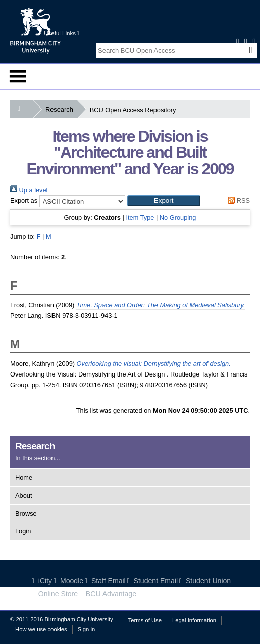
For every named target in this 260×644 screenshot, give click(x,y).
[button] (164, 201)
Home (24, 478)
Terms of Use (145, 620)
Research (61, 109)
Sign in (86, 629)
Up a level (29, 190)
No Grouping (178, 217)
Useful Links (61, 33)
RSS (237, 201)
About (23, 495)
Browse (26, 514)
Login (23, 531)
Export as (24, 201)
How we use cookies (41, 629)
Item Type (140, 217)
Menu (18, 76)
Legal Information (194, 620)
